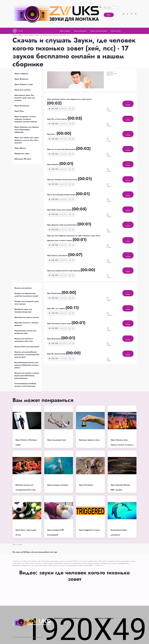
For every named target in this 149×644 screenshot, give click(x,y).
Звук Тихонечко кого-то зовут (59, 324)
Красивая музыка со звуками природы (26, 324)
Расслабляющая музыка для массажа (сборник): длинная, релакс (27, 365)
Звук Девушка (53, 164)
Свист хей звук (51, 552)
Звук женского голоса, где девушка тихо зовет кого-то (69, 99)
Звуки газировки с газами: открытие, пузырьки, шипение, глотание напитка (26, 119)
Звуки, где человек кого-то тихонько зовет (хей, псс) (52, 35)
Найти (109, 15)
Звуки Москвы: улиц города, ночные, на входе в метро (122, 445)
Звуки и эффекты (18, 35)
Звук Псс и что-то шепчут (57, 119)
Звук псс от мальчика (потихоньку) (62, 149)
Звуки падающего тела (57, 440)
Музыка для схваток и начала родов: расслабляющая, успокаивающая (27, 376)
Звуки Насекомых (22, 106)
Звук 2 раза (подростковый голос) (61, 195)
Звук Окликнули (54, 339)
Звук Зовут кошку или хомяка (60, 210)
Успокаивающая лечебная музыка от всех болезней (25, 385)
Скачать (128, 104)
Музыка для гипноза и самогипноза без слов (24, 340)
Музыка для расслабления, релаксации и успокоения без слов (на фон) (27, 355)
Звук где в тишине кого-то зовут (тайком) (64, 271)
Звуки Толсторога (86, 485)
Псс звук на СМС (19, 552)
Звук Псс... (52, 134)
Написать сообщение (105, 618)
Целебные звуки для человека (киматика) (23, 311)
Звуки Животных (21, 79)
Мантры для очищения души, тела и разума (27, 303)
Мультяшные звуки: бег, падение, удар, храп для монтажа (25, 98)
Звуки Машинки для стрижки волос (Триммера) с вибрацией (27, 130)
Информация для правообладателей (70, 618)
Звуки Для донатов (22, 90)
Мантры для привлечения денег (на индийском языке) (26, 295)
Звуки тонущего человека (58, 485)
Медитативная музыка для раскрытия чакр (25, 332)
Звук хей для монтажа (36, 552)
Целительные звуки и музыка (27, 317)
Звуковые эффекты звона (89, 440)
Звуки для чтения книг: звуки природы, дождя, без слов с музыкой (27, 140)
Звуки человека (29, 35)
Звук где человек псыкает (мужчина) (62, 180)
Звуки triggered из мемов (89, 530)
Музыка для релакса (23, 288)
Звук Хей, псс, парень (56, 308)
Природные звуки (22, 153)
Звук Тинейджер (54, 293)
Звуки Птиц (19, 111)
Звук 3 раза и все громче (58, 255)
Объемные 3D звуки (23, 159)
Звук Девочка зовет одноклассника (62, 225)
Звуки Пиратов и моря (24, 84)
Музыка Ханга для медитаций (27, 347)
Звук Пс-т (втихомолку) (57, 354)
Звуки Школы (20, 148)
